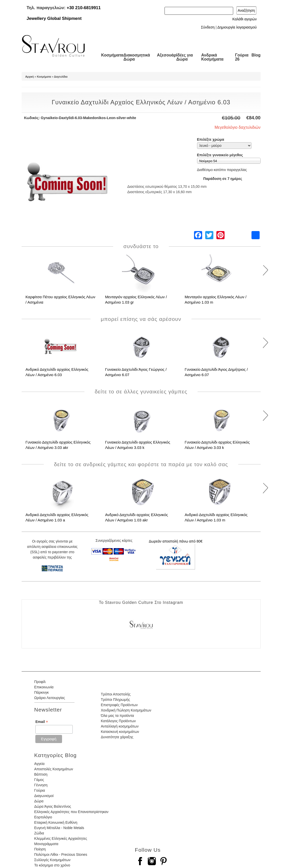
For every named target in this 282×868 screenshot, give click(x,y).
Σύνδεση (208, 27)
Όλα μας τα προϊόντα (117, 716)
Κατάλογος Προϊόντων (118, 721)
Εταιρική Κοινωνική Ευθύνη (56, 822)
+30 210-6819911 (84, 8)
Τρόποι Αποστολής (116, 694)
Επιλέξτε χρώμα (211, 139)
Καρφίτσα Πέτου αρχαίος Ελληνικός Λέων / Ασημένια (60, 300)
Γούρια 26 (242, 57)
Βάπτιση (41, 774)
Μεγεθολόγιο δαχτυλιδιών (238, 127)
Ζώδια (39, 833)
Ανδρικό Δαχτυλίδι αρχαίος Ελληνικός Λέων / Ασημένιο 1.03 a (57, 517)
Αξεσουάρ (167, 55)
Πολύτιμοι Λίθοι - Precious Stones (61, 855)
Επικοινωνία (44, 687)
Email (42, 722)
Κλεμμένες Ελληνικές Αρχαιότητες (61, 838)
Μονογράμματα (46, 844)
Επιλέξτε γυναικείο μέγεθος (220, 155)
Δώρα (39, 801)
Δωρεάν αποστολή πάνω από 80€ (176, 541)
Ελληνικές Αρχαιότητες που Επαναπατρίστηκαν (71, 812)
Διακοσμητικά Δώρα (137, 57)
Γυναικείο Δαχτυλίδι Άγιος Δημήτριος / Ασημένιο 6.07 (216, 372)
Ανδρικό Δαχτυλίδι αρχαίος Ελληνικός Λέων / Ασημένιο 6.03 (57, 372)
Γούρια (40, 790)
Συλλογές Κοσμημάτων (53, 860)
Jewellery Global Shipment (54, 18)
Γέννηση (41, 785)
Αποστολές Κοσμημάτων (54, 769)
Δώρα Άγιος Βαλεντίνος (53, 806)
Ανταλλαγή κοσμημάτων (120, 726)
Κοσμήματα (112, 55)
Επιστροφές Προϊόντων (119, 705)
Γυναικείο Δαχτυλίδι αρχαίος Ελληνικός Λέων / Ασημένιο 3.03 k (138, 445)
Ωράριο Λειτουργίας (50, 698)
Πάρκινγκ (42, 692)
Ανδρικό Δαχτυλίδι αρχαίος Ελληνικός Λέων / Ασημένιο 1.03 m (216, 517)
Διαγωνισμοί (44, 796)
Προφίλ (40, 682)
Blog (256, 55)
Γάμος (39, 780)
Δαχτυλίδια (61, 77)
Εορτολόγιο (43, 817)
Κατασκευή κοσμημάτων (120, 732)
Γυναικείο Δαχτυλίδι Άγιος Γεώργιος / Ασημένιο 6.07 (136, 372)
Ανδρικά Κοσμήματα (212, 57)
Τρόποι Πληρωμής (115, 700)
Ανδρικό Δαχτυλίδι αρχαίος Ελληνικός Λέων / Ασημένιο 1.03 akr (136, 517)
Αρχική (30, 77)
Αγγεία (40, 764)
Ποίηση (40, 849)
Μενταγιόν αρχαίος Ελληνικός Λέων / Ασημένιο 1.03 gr (136, 300)
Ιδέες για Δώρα (184, 57)
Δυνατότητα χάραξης (117, 737)
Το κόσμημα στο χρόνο (52, 865)
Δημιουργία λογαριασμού (237, 27)
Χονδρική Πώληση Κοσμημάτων (126, 710)
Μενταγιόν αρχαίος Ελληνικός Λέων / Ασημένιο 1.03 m (216, 300)
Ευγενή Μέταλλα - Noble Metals (59, 828)
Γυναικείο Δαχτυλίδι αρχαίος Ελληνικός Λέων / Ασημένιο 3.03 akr (58, 445)
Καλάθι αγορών (245, 19)
